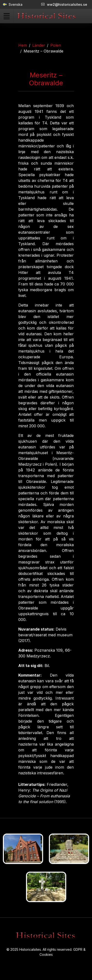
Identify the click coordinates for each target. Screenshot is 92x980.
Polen (56, 45)
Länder (39, 45)
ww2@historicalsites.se (64, 4)
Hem (23, 45)
